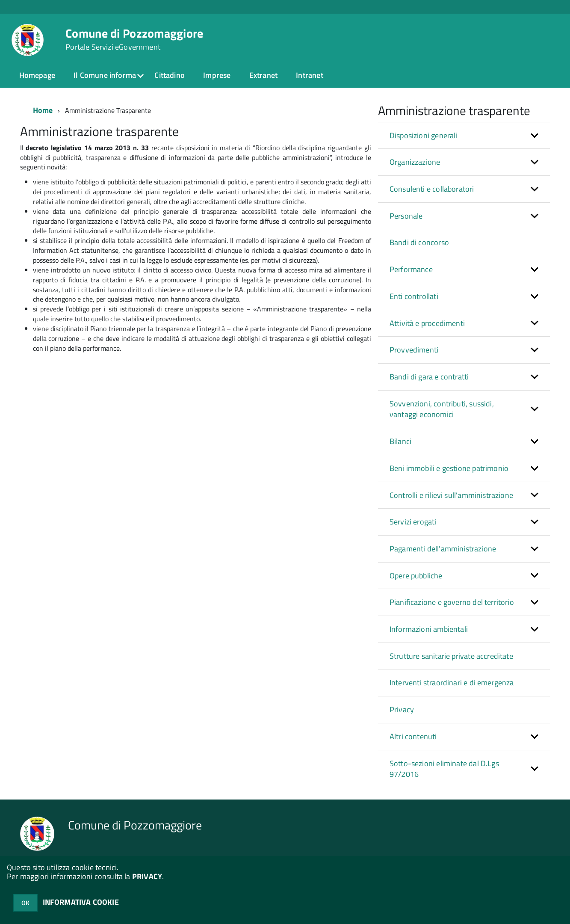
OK (25, 903)
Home (43, 110)
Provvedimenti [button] (414, 350)
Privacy (402, 709)
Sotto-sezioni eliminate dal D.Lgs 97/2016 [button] (444, 769)
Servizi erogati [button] (413, 522)
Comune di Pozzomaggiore (134, 39)
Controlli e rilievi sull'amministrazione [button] (451, 495)
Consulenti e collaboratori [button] (432, 189)
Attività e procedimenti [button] (427, 323)
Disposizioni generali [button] (424, 135)
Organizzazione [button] (415, 162)
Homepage (37, 75)
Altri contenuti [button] (413, 736)
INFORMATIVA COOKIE (81, 902)
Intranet (309, 75)
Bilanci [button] (400, 441)
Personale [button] (406, 216)
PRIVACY (147, 876)
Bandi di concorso (419, 242)
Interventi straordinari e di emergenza (452, 683)
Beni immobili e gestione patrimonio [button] (449, 468)
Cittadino (170, 75)
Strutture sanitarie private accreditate (451, 656)
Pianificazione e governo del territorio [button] (452, 602)
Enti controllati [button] (414, 296)
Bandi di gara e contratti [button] (429, 377)
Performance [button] (411, 269)
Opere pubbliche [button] (416, 576)
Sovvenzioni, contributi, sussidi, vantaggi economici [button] (442, 409)
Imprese (217, 75)
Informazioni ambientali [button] (429, 629)
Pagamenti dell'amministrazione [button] (443, 549)
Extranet (263, 75)
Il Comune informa (105, 75)
